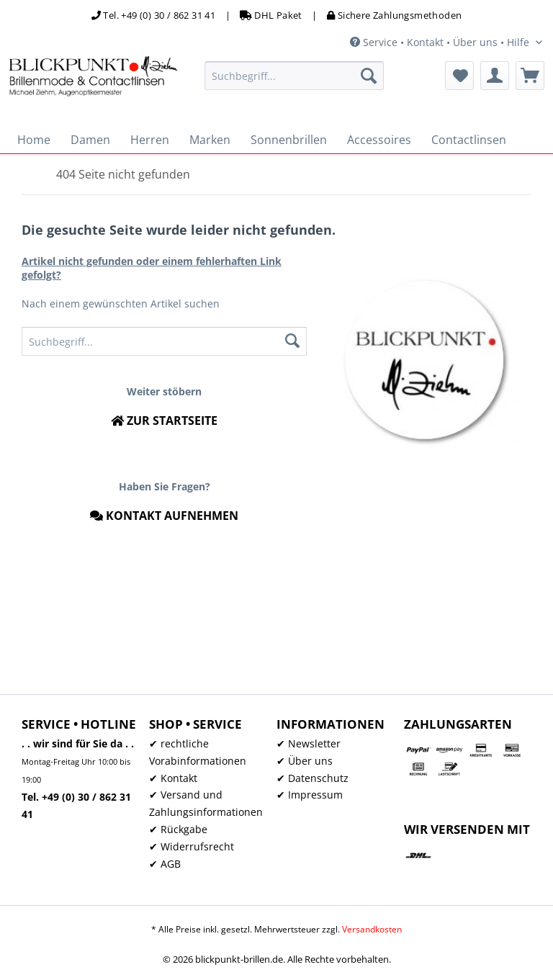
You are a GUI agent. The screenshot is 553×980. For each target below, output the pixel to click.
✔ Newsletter (309, 743)
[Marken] (210, 140)
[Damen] (90, 140)
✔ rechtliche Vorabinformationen (198, 752)
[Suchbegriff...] (295, 76)
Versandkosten (372, 929)
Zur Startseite (164, 421)
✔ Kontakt (173, 778)
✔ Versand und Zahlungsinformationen (206, 803)
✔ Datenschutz (313, 778)
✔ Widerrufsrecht (192, 846)
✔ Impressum (310, 795)
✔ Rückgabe (178, 829)
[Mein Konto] (495, 76)
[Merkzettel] (459, 76)
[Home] (34, 140)
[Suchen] (369, 76)
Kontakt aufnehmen (164, 516)
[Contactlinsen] (469, 140)
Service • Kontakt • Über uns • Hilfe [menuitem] (441, 42)
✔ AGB (165, 864)
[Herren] (150, 140)
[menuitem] (295, 76)
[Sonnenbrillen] (289, 140)
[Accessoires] (379, 140)
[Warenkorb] (530, 76)
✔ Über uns (305, 761)
